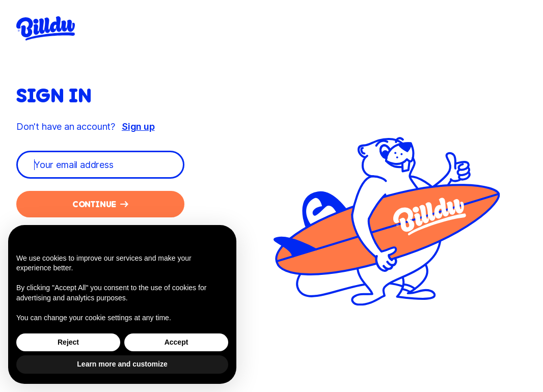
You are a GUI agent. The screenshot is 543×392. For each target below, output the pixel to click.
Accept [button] (177, 342)
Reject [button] (68, 342)
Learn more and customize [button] (122, 364)
